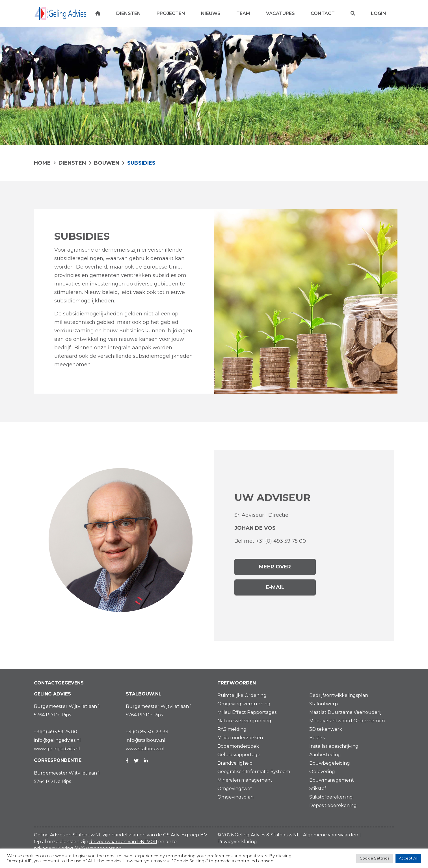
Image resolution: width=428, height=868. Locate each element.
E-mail (275, 587)
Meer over (275, 567)
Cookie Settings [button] (374, 858)
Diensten (72, 163)
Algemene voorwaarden (331, 835)
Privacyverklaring (237, 842)
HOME (42, 163)
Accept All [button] (408, 858)
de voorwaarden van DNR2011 (123, 842)
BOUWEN (107, 163)
